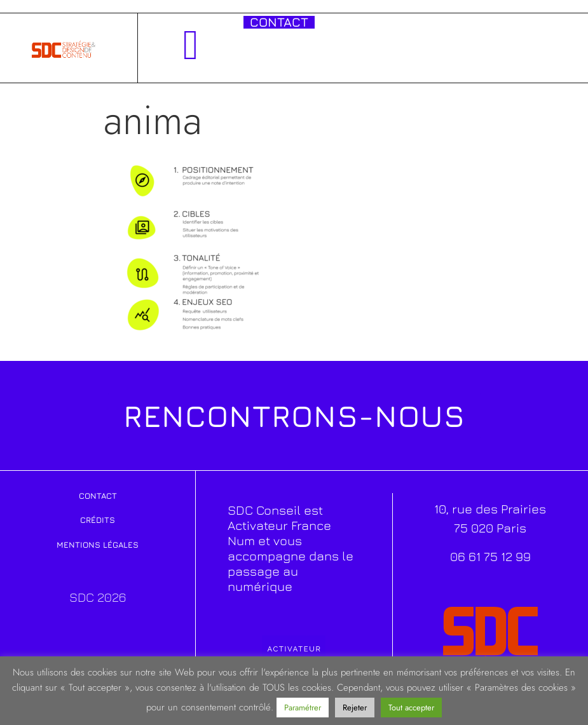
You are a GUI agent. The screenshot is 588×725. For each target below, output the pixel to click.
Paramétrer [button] (303, 708)
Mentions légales (98, 545)
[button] (191, 45)
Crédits (98, 520)
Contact (98, 496)
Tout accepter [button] (411, 708)
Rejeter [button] (355, 708)
